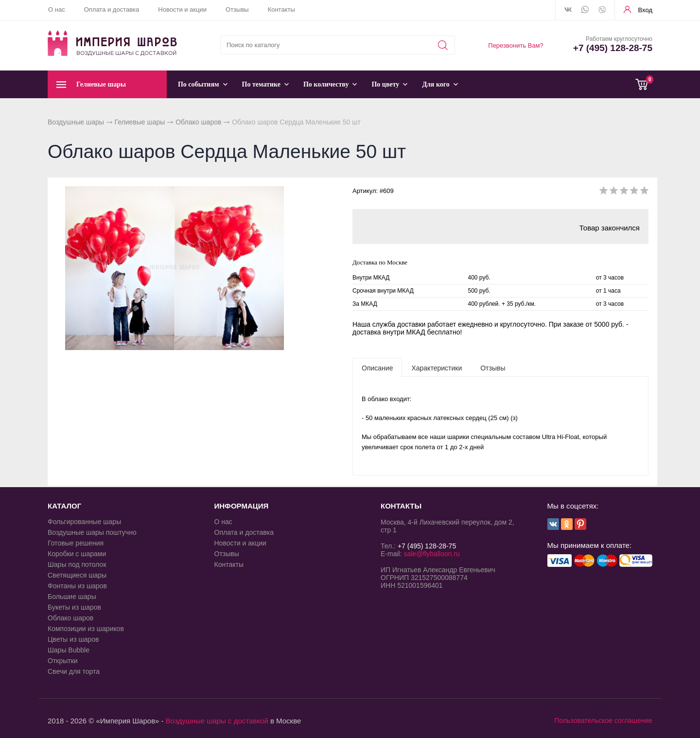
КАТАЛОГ (64, 506)
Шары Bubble (69, 650)
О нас (57, 9)
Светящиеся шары (77, 575)
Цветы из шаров (73, 639)
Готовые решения (76, 543)
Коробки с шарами (77, 554)
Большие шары (72, 597)
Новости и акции (182, 9)
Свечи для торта (74, 671)
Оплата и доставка (112, 9)
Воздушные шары (76, 122)
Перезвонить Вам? (516, 45)
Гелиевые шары (140, 122)
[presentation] (377, 368)
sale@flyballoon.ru (431, 554)
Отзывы (237, 9)
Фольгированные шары (84, 522)
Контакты (281, 9)
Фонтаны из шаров (77, 586)
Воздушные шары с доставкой (217, 721)
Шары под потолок (77, 564)
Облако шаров (198, 122)
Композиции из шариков (86, 629)
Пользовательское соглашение (603, 720)
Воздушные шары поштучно (92, 532)
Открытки (63, 661)
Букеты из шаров (74, 607)
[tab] (377, 368)
